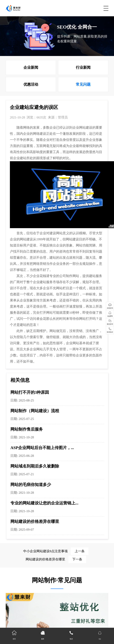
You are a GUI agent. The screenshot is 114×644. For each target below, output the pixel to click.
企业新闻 (31, 67)
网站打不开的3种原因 (30, 392)
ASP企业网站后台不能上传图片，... (42, 448)
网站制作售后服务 (27, 429)
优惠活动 (31, 84)
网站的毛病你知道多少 (31, 485)
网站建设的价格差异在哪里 (35, 521)
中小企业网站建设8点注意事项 (56, 551)
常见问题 (83, 84)
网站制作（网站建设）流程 (35, 411)
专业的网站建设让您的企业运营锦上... (44, 503)
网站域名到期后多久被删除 (35, 466)
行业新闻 (83, 67)
